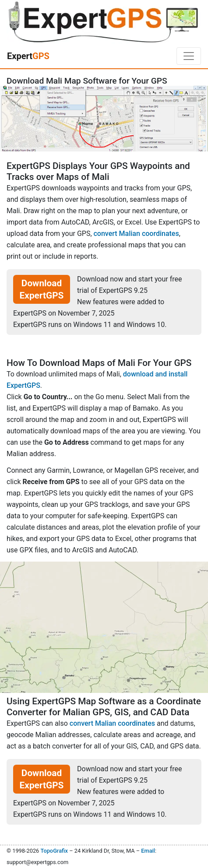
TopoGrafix (54, 851)
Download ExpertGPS (42, 289)
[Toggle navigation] (189, 56)
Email (148, 851)
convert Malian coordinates (136, 234)
